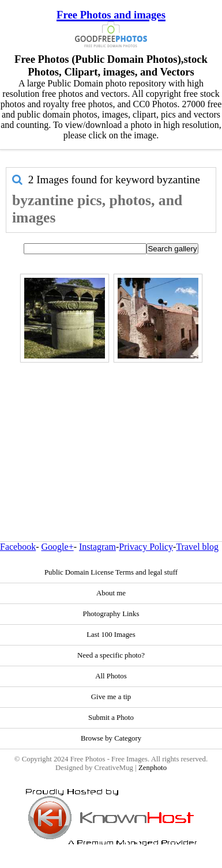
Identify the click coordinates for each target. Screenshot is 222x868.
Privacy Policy (146, 547)
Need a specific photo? (111, 655)
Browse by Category (111, 738)
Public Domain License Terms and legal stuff (111, 572)
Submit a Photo (111, 718)
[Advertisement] (108, 427)
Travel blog (197, 547)
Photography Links (111, 614)
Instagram (97, 547)
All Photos (111, 676)
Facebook (18, 547)
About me (111, 593)
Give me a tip (111, 697)
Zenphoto (153, 768)
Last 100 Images (111, 635)
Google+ (58, 547)
